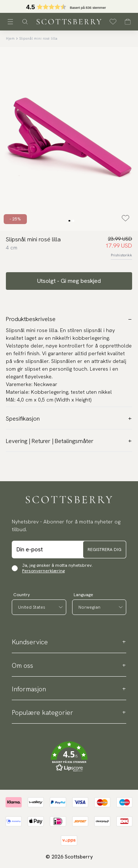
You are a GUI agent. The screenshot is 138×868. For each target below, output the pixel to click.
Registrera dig (105, 550)
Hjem (10, 38)
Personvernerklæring (43, 571)
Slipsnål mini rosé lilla (38, 38)
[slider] (69, 6)
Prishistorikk (121, 255)
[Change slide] (69, 221)
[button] (69, 9)
